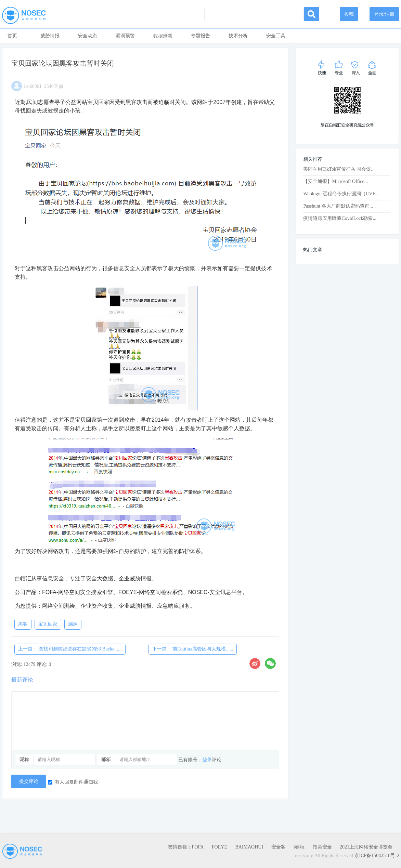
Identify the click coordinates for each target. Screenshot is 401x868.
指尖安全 (322, 847)
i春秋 (299, 847)
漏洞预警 (125, 36)
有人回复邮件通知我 (73, 782)
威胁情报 (50, 36)
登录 (207, 760)
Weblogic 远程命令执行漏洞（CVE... (341, 194)
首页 (12, 36)
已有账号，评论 (200, 760)
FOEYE (219, 847)
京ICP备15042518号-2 (377, 856)
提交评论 (29, 781)
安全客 (279, 847)
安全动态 (88, 36)
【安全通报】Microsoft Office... (335, 181)
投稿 (349, 14)
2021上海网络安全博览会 (366, 847)
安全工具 (276, 36)
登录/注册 (384, 14)
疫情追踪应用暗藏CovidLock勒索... (340, 218)
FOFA (198, 847)
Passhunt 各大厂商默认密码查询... (338, 206)
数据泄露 (163, 36)
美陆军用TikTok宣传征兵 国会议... (339, 169)
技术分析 (238, 36)
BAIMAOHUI (249, 847)
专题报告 (200, 36)
